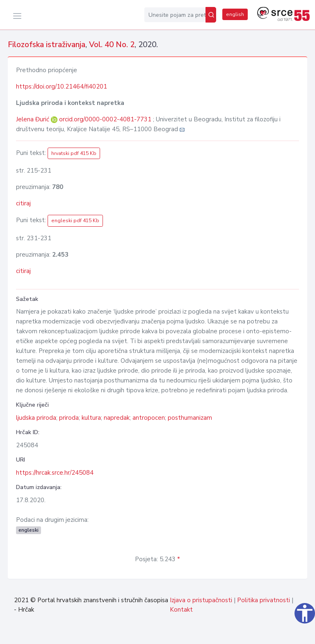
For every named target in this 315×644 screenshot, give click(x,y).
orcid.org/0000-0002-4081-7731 (105, 119)
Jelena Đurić (33, 119)
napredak (117, 418)
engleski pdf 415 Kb (75, 221)
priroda (69, 418)
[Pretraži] (211, 15)
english (235, 14)
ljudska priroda (36, 418)
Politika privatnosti (264, 600)
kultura (91, 418)
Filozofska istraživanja (47, 45)
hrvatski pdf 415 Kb (74, 153)
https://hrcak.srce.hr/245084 (55, 473)
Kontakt (181, 610)
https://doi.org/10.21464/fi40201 (62, 86)
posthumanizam (190, 418)
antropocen (149, 418)
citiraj (23, 203)
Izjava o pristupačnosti (201, 600)
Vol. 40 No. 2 (112, 45)
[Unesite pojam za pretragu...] (175, 15)
